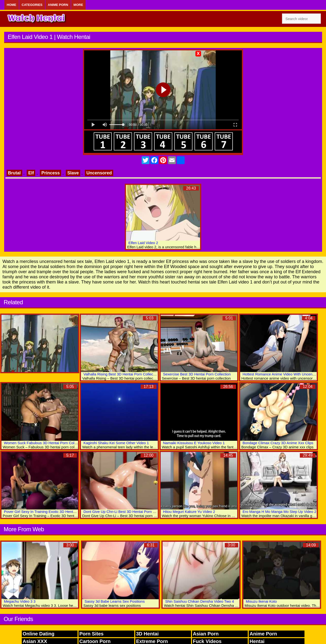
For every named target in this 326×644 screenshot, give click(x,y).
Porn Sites (92, 634)
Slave (73, 173)
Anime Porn (58, 5)
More (78, 5)
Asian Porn (206, 634)
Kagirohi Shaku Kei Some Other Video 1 (116, 443)
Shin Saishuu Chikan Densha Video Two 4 (199, 601)
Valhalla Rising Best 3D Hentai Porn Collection (121, 374)
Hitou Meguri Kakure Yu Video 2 (189, 512)
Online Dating (39, 634)
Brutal (14, 173)
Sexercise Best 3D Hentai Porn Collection (197, 374)
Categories (32, 5)
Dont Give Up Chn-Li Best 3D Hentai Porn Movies (124, 512)
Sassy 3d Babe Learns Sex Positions (115, 601)
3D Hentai (147, 634)
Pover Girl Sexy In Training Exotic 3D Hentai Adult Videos (51, 512)
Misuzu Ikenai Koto (261, 601)
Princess (51, 173)
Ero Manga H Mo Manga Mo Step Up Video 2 (280, 512)
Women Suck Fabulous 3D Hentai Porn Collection (45, 443)
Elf (31, 173)
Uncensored (99, 173)
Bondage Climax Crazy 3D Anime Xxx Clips (278, 443)
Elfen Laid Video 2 (143, 243)
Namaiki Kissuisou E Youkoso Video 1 (194, 443)
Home (12, 5)
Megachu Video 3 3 (20, 601)
